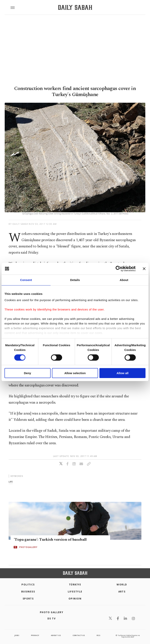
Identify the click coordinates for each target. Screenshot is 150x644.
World (122, 585)
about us (56, 635)
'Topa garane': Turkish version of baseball (50, 540)
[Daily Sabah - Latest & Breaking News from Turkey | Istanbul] (75, 8)
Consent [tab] (26, 280)
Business (28, 592)
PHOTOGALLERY (28, 547)
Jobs (17, 635)
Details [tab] (75, 280)
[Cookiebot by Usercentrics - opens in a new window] (118, 269)
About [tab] (124, 280)
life (11, 482)
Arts (122, 592)
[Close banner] (144, 269)
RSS (98, 635)
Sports (28, 599)
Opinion (75, 599)
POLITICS (28, 585)
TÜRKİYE (75, 585)
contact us (79, 635)
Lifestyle (75, 592)
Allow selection (75, 373)
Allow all (123, 373)
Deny (27, 373)
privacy (35, 635)
